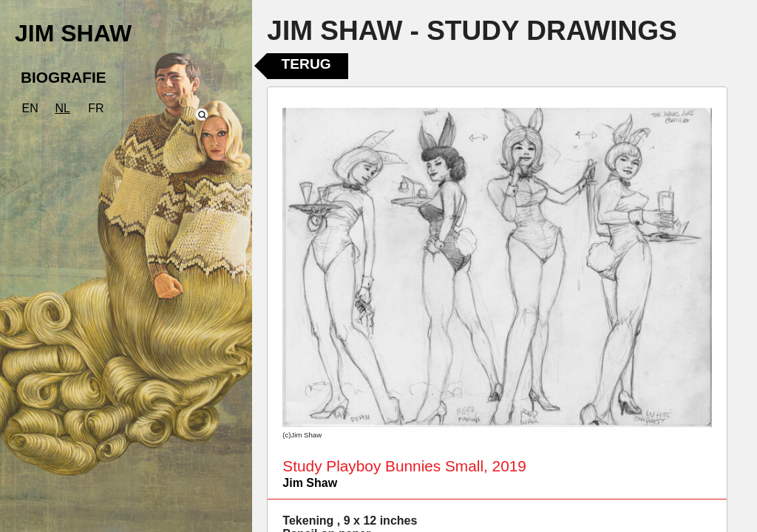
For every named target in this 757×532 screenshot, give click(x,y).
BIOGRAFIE (64, 77)
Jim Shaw (310, 483)
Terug (306, 64)
